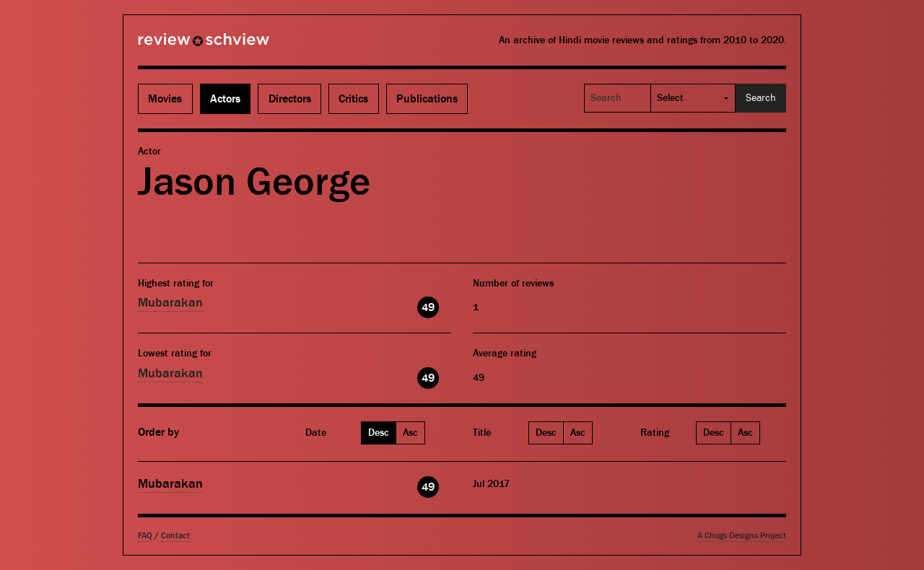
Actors (225, 99)
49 (428, 307)
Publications (427, 99)
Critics (353, 99)
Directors (290, 99)
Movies (165, 99)
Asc (410, 433)
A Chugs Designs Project (742, 536)
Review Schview (179, 45)
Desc (379, 433)
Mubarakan (170, 303)
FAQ (145, 536)
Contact (175, 536)
